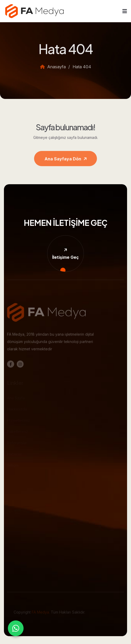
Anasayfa (53, 70)
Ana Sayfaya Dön (65, 162)
